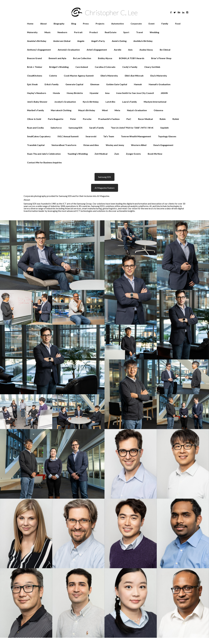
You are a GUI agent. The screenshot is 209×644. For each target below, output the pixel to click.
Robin (163, 119)
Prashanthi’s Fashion (109, 119)
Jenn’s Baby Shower (37, 102)
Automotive (117, 24)
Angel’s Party (98, 41)
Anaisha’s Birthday (37, 41)
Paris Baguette (56, 119)
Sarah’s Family (97, 128)
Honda (56, 93)
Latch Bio (110, 102)
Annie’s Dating (119, 41)
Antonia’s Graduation (69, 50)
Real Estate (111, 32)
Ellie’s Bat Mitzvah (134, 76)
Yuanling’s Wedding (78, 154)
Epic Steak (32, 84)
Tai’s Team (109, 136)
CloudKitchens (35, 76)
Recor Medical (145, 119)
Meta (117, 110)
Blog (74, 24)
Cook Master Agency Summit (79, 76)
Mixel (105, 110)
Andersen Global (62, 41)
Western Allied (139, 145)
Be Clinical (165, 50)
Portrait (78, 32)
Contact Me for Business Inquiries (44, 162)
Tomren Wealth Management (136, 136)
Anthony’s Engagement (39, 50)
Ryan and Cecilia (35, 128)
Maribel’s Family (36, 110)
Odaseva (158, 110)
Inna (107, 93)
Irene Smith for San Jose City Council (135, 93)
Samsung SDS (75, 128)
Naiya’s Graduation (137, 110)
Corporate (136, 24)
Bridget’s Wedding (59, 67)
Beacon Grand (34, 58)
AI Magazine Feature (105, 188)
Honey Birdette (75, 93)
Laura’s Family (130, 102)
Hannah (138, 84)
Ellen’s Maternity (109, 76)
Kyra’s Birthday (91, 102)
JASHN (164, 93)
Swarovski (91, 136)
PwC (129, 119)
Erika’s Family (52, 84)
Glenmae (95, 84)
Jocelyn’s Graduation (65, 102)
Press (86, 24)
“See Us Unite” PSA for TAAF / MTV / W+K (132, 128)
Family (165, 24)
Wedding (154, 32)
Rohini (176, 119)
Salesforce (56, 128)
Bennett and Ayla (57, 58)
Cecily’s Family (130, 67)
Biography (59, 24)
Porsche (87, 119)
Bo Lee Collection (82, 58)
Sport (126, 32)
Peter (73, 119)
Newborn (62, 32)
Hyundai (94, 93)
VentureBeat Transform (64, 145)
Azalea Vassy (146, 50)
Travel (139, 32)
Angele (81, 41)
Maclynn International (155, 102)
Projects (100, 24)
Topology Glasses (167, 136)
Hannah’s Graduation (160, 84)
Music (48, 32)
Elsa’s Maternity (159, 76)
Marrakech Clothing (61, 110)
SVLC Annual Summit (68, 136)
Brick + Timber (35, 67)
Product (94, 32)
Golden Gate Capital (117, 84)
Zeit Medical (101, 154)
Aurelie (118, 50)
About (43, 24)
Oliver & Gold (34, 119)
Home (30, 24)
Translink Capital (36, 145)
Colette (53, 76)
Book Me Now (155, 154)
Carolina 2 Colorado (105, 67)
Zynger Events (133, 154)
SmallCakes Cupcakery (39, 136)
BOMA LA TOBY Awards (132, 58)
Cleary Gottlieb (152, 67)
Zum (117, 154)
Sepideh (164, 128)
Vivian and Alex (91, 145)
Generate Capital (74, 84)
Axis (130, 50)
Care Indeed (82, 67)
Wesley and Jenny (115, 145)
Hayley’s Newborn (37, 93)
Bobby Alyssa (105, 58)
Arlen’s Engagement (97, 50)
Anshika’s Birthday (143, 41)
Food (178, 24)
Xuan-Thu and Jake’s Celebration (44, 154)
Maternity (32, 32)
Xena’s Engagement (163, 145)
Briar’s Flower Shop (161, 58)
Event (152, 24)
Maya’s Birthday (87, 110)
